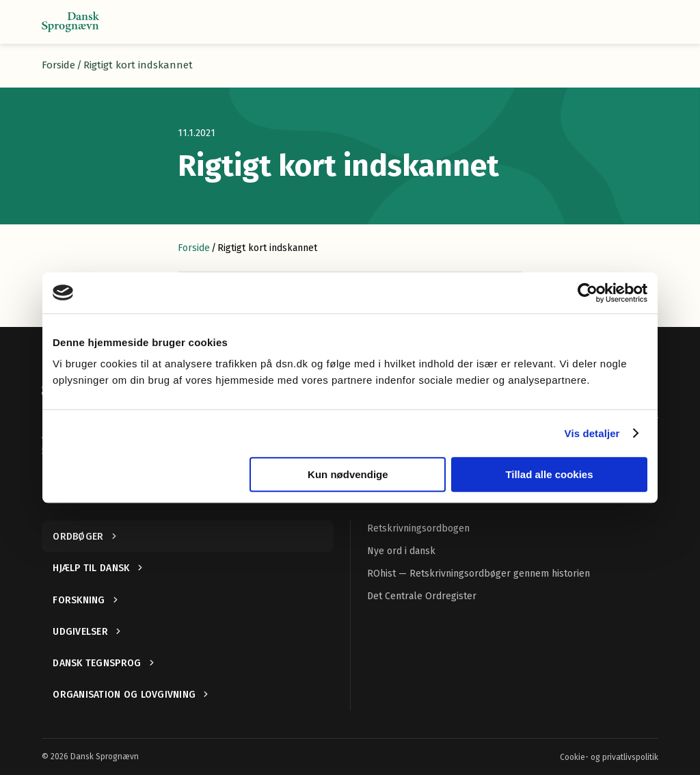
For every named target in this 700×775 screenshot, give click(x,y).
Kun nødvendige (348, 474)
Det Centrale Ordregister (422, 596)
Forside (58, 65)
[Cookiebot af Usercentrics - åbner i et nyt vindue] (588, 293)
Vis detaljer (592, 433)
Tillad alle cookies (549, 474)
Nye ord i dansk (401, 551)
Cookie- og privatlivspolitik (609, 757)
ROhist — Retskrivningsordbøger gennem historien (479, 574)
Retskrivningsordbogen (418, 528)
